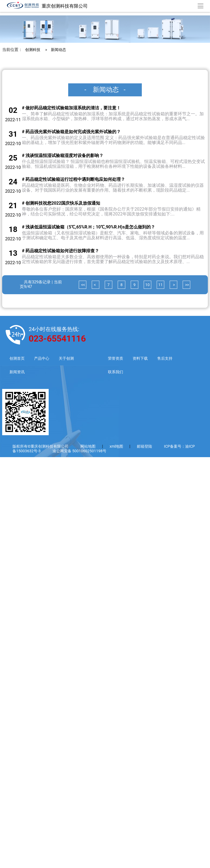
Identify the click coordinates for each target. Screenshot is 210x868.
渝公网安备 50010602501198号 (79, 451)
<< (83, 285)
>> (187, 285)
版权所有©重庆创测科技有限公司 (40, 446)
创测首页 (18, 358)
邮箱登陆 (145, 446)
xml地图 (117, 446)
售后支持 (172, 358)
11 (160, 285)
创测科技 (33, 132)
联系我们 (120, 372)
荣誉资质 (120, 358)
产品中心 (43, 358)
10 (147, 285)
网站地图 (88, 446)
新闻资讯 (18, 372)
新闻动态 (60, 132)
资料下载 (146, 358)
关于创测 (69, 358)
